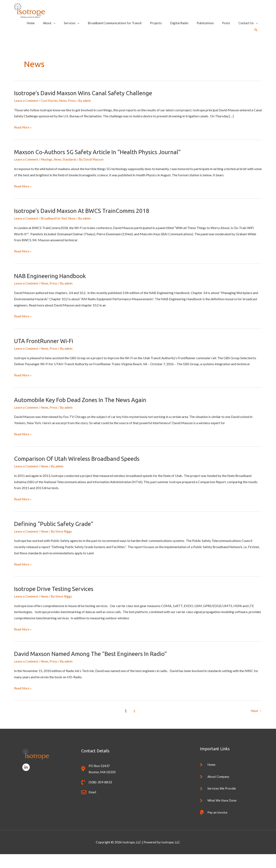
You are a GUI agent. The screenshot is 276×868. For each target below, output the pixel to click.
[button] (256, 38)
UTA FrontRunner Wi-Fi (46, 353)
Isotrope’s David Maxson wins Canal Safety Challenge (89, 106)
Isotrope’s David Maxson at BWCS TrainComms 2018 (87, 223)
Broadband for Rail (55, 231)
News (64, 113)
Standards (72, 172)
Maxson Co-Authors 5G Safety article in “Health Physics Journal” (104, 164)
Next (256, 723)
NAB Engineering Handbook (54, 288)
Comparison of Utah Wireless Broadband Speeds (82, 471)
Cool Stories (50, 113)
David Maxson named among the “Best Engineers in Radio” (98, 666)
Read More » (23, 140)
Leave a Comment (27, 113)
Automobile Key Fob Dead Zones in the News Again (86, 412)
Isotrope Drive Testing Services (58, 601)
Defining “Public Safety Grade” (57, 536)
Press (74, 113)
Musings (48, 172)
